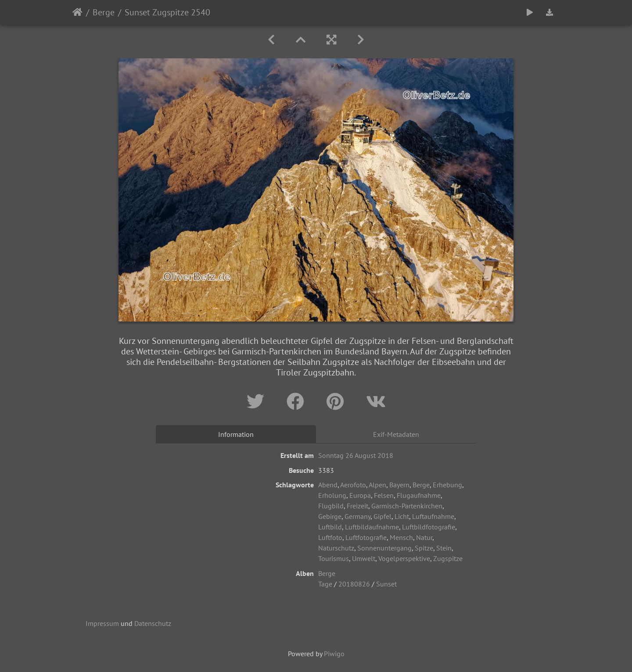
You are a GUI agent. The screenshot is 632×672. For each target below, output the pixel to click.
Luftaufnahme (433, 516)
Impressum (102, 623)
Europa (360, 495)
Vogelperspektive (404, 558)
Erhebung (447, 485)
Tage (325, 584)
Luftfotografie (366, 537)
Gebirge (330, 516)
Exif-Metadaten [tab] (396, 434)
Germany (357, 516)
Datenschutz (153, 623)
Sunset (386, 584)
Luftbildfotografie (429, 527)
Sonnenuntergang (384, 548)
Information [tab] (236, 434)
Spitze (424, 548)
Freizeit (357, 506)
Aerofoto (353, 485)
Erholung (332, 495)
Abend (328, 485)
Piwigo (334, 654)
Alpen (377, 485)
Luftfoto (330, 537)
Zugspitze (448, 558)
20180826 (354, 584)
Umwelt (364, 558)
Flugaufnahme (419, 495)
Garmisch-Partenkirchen (407, 506)
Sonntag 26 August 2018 (356, 455)
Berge (104, 12)
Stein (444, 548)
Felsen (384, 495)
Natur (424, 537)
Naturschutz (336, 548)
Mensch (401, 537)
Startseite (77, 12)
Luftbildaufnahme (372, 527)
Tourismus (334, 558)
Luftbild (330, 527)
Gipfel (382, 516)
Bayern (399, 485)
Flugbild (331, 506)
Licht (402, 516)
